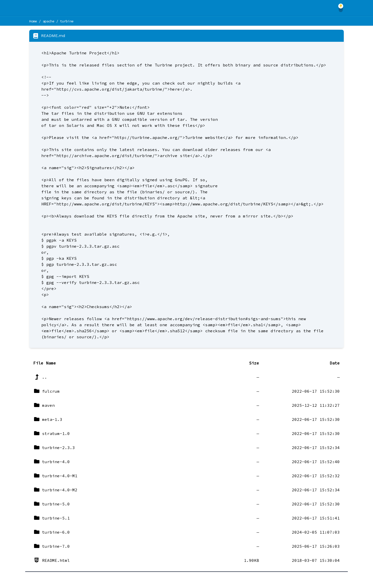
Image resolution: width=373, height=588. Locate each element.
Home (33, 21)
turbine (67, 21)
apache (49, 21)
